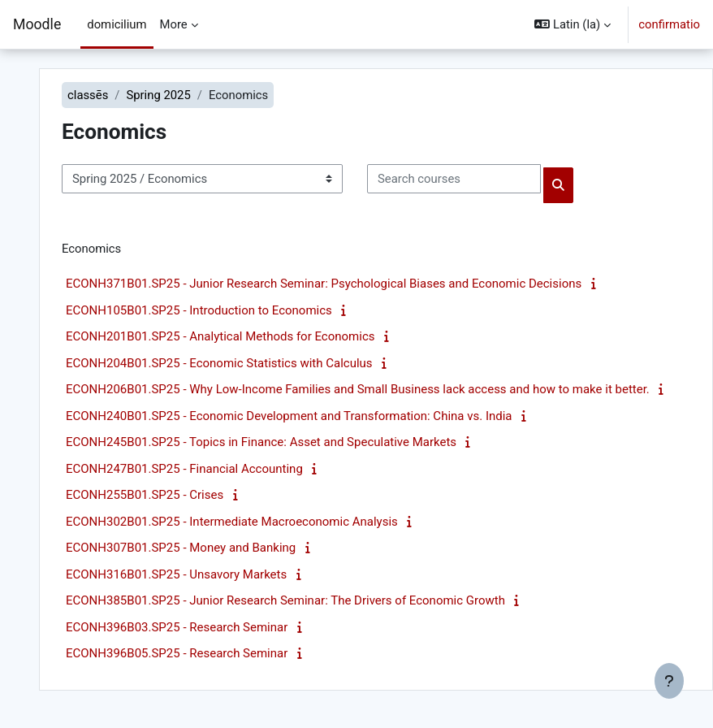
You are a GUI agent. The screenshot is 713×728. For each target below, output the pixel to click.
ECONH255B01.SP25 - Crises (145, 495)
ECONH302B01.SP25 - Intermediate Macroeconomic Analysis (232, 522)
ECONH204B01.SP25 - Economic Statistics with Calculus (219, 363)
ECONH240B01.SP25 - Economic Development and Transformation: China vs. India (289, 416)
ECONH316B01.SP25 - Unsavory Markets (176, 574)
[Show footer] (669, 681)
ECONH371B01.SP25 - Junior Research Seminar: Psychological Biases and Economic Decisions (324, 284)
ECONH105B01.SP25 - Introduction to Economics (199, 310)
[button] (573, 24)
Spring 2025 (158, 95)
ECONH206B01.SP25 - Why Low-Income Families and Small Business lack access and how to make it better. (358, 389)
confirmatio (669, 24)
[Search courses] (454, 179)
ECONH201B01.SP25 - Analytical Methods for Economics (220, 336)
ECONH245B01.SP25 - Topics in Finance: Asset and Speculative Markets (261, 442)
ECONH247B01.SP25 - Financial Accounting (184, 469)
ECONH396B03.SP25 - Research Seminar (177, 627)
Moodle (37, 24)
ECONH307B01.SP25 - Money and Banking (181, 548)
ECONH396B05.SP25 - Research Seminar (177, 653)
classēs (88, 95)
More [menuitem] (174, 24)
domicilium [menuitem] (117, 24)
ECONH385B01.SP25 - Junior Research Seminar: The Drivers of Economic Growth (285, 600)
